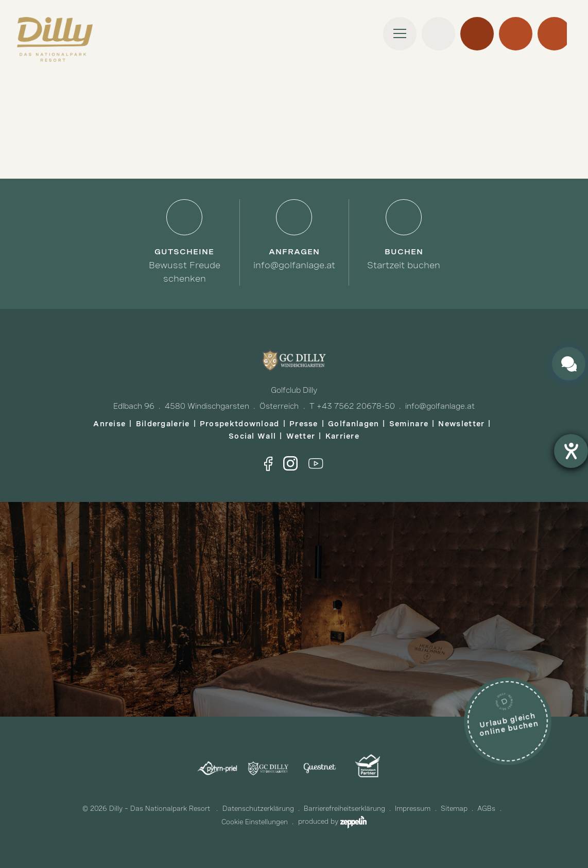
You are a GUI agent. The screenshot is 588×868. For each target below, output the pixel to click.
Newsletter (461, 424)
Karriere (342, 436)
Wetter (301, 436)
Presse (304, 424)
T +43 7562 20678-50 (352, 406)
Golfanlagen (353, 424)
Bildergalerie (163, 424)
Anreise (109, 424)
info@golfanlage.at (440, 406)
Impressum (413, 809)
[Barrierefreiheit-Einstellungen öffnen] (571, 451)
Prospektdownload (240, 424)
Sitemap (454, 809)
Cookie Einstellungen (255, 822)
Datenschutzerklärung (258, 809)
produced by (332, 821)
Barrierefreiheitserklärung (344, 809)
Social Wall (252, 436)
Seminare (409, 424)
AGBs (486, 809)
